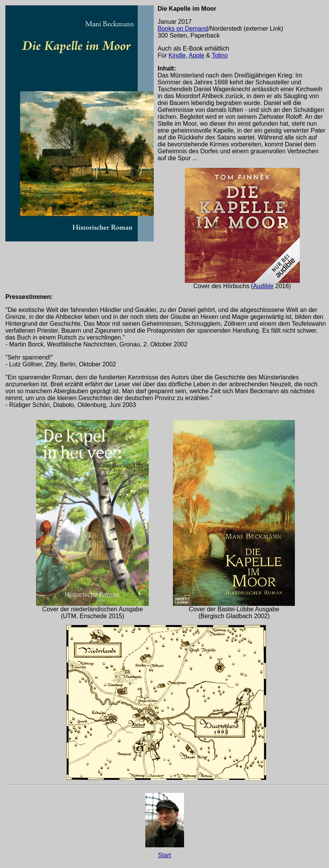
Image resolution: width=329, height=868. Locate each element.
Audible (263, 286)
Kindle (177, 55)
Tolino (220, 55)
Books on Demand (183, 29)
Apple (197, 55)
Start (164, 855)
